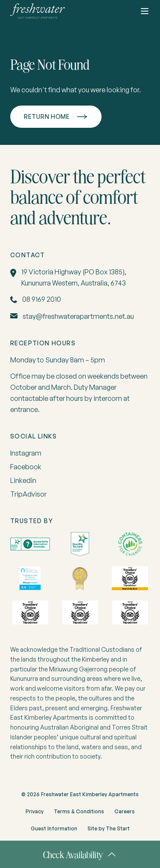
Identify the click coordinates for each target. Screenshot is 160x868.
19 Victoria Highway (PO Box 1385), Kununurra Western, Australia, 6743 (74, 277)
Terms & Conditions (79, 811)
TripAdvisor (28, 494)
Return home (47, 116)
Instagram (26, 453)
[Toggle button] (145, 11)
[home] (38, 11)
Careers (125, 811)
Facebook (26, 467)
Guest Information (54, 828)
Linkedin (23, 480)
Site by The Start (109, 828)
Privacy (35, 811)
